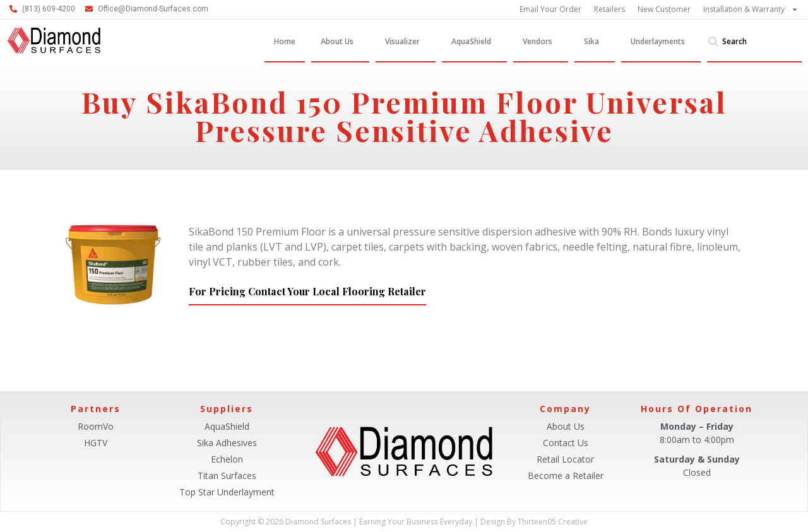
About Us (340, 42)
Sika (595, 42)
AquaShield (474, 42)
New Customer (664, 9)
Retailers (609, 9)
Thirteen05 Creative (553, 522)
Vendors (541, 42)
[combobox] (754, 42)
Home (285, 41)
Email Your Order (550, 9)
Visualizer (406, 42)
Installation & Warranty (751, 9)
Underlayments (661, 42)
